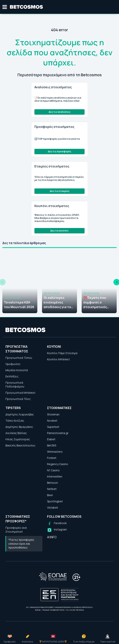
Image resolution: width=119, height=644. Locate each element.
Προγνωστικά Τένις (18, 399)
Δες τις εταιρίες (60, 191)
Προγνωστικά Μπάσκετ (20, 393)
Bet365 (52, 445)
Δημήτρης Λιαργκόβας (20, 414)
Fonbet (52, 458)
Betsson (52, 483)
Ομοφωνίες (13, 364)
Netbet (52, 489)
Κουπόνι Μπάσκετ (58, 359)
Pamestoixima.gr (58, 433)
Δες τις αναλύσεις (59, 112)
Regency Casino (58, 464)
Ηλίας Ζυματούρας (18, 439)
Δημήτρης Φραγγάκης (19, 427)
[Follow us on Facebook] (57, 524)
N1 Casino (53, 470)
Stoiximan (53, 414)
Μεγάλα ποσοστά (17, 370)
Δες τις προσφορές (59, 151)
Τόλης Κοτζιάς (15, 421)
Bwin (50, 495)
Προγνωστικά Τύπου (19, 358)
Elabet (51, 439)
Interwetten (55, 476)
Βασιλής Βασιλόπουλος (20, 445)
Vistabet (53, 507)
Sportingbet (55, 501)
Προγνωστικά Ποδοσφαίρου (15, 384)
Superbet (53, 427)
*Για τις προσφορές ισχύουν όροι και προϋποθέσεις (21, 544)
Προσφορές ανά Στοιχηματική (16, 530)
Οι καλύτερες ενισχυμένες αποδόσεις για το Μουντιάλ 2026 (57, 302)
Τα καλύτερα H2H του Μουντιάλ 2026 (19, 305)
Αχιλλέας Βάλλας (16, 433)
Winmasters (55, 452)
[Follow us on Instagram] (57, 530)
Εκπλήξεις (12, 376)
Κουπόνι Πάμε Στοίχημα (62, 353)
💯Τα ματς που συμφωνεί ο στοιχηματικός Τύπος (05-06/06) (97, 302)
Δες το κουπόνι (59, 231)
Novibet (52, 421)
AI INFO (52, 537)
